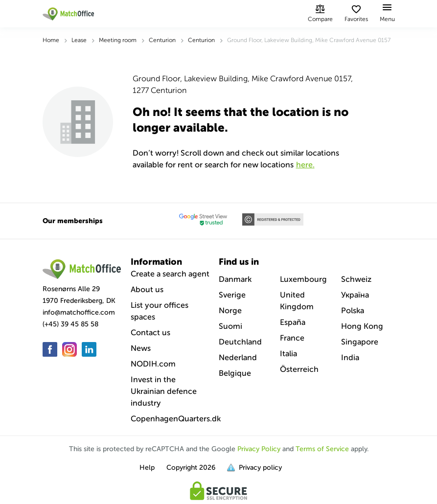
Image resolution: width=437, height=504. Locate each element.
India (350, 357)
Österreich (299, 369)
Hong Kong (362, 326)
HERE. (305, 165)
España (293, 322)
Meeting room (118, 40)
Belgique (235, 373)
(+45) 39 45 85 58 (70, 324)
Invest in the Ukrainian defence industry (164, 391)
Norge (230, 310)
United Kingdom (297, 301)
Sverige (232, 295)
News (141, 348)
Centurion (162, 40)
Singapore (360, 342)
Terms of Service (322, 449)
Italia (288, 354)
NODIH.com (153, 364)
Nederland (238, 357)
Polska (353, 310)
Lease (79, 40)
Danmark (235, 279)
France (292, 338)
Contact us (150, 332)
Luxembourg (303, 279)
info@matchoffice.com (79, 312)
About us (147, 289)
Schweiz (356, 279)
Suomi (230, 326)
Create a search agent (170, 274)
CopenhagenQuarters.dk (176, 419)
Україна (355, 295)
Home (51, 40)
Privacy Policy (259, 449)
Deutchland (240, 342)
